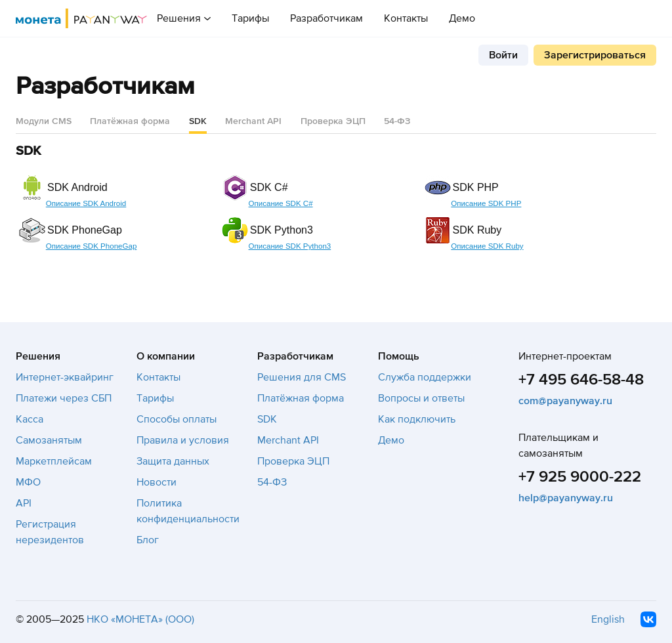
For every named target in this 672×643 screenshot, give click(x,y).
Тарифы (250, 18)
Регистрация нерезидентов (50, 532)
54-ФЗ (397, 121)
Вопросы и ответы (421, 398)
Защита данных (173, 461)
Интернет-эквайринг (65, 377)
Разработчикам (326, 18)
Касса (30, 419)
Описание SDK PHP (486, 203)
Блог (148, 540)
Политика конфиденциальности (188, 511)
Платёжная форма (130, 121)
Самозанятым (49, 440)
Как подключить (417, 419)
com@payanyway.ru (565, 401)
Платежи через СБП (64, 398)
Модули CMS (44, 121)
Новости (157, 482)
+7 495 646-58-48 (581, 380)
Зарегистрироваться (595, 55)
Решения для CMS (302, 377)
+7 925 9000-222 (580, 477)
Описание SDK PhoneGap (92, 246)
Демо (462, 18)
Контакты (406, 18)
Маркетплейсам (54, 461)
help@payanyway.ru (566, 498)
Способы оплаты (177, 419)
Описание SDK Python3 (290, 246)
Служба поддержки (425, 377)
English (608, 619)
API (24, 503)
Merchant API (253, 121)
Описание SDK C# (281, 203)
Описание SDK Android (86, 203)
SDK (267, 419)
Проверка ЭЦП (333, 121)
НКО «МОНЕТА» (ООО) (140, 619)
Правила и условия (183, 440)
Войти (503, 55)
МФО (28, 482)
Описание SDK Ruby (487, 246)
